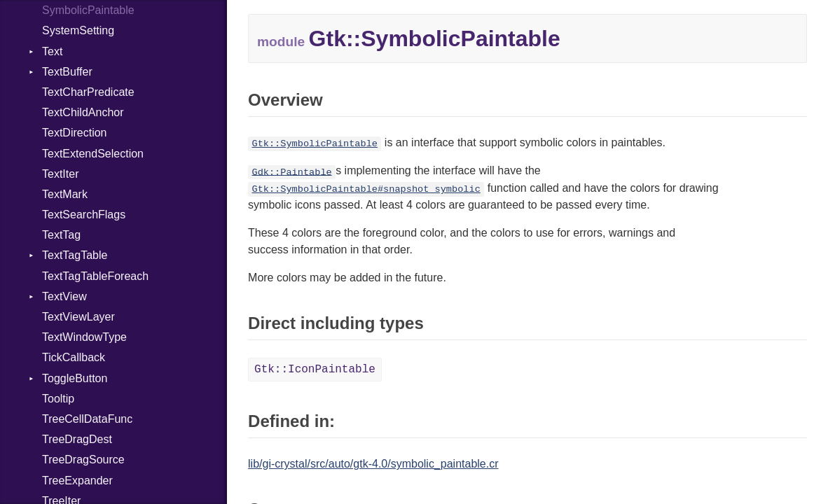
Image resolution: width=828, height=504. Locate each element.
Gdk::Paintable (291, 172)
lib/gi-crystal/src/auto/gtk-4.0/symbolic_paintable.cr (373, 464)
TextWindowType (84, 337)
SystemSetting (78, 30)
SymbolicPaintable (88, 10)
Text (52, 51)
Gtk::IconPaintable (315, 370)
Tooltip (58, 399)
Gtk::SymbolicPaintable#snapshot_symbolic (366, 189)
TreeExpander (77, 481)
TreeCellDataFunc (87, 419)
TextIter (60, 174)
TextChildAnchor (83, 112)
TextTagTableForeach (95, 276)
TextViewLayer (78, 317)
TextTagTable (75, 255)
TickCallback (74, 357)
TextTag (61, 235)
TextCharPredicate (88, 92)
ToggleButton (75, 378)
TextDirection (74, 133)
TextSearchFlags (84, 215)
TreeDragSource (83, 460)
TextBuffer (67, 72)
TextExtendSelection (93, 154)
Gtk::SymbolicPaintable (314, 144)
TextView (64, 296)
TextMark (65, 194)
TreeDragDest (77, 439)
